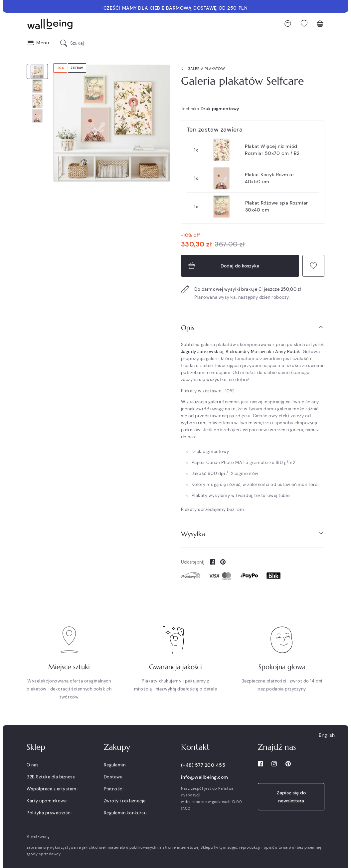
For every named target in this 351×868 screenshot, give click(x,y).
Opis (253, 328)
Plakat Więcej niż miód (272, 150)
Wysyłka (253, 534)
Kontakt (195, 747)
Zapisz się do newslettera (291, 797)
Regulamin (115, 765)
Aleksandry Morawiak (249, 352)
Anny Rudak (288, 352)
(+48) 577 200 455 (203, 765)
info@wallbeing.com (205, 777)
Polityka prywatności (49, 813)
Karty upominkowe (47, 801)
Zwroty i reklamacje (125, 801)
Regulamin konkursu (125, 813)
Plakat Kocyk (269, 178)
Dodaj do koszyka (223, 266)
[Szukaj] (65, 43)
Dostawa (113, 777)
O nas (33, 765)
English (327, 735)
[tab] (253, 328)
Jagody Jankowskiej (202, 352)
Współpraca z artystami (52, 789)
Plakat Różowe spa (277, 206)
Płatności (114, 789)
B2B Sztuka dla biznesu (51, 777)
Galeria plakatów (202, 69)
